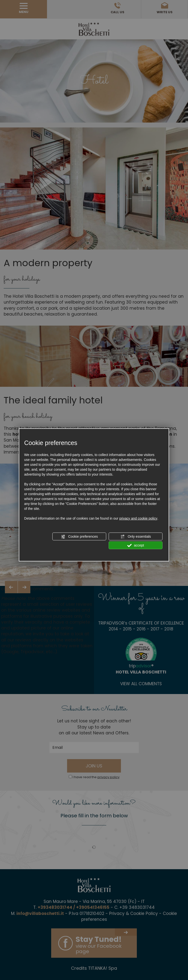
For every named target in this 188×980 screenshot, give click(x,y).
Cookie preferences (79, 537)
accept (136, 546)
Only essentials (136, 537)
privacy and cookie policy (138, 518)
